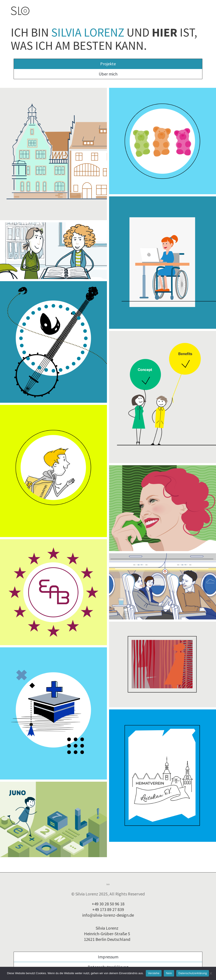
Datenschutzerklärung (193, 973)
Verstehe (154, 973)
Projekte (108, 64)
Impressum (108, 957)
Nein (169, 973)
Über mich (108, 74)
